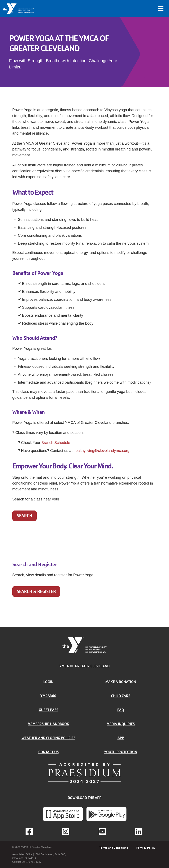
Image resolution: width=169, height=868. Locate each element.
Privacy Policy (146, 848)
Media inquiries (121, 724)
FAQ (121, 710)
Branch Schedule (56, 443)
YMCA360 (48, 696)
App (121, 738)
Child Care (121, 696)
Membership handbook (48, 724)
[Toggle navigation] (161, 9)
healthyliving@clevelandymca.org (101, 451)
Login (48, 682)
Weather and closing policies (48, 738)
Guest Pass (48, 710)
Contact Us (48, 752)
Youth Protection (121, 752)
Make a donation (121, 682)
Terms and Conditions (114, 848)
